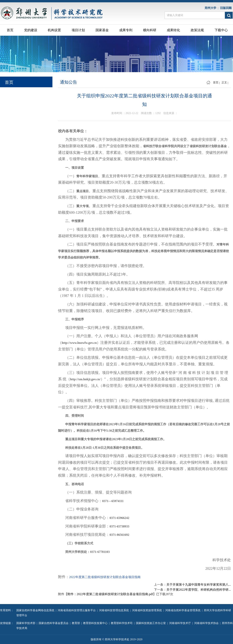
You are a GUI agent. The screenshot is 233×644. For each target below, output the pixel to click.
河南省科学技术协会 (207, 623)
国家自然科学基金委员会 (54, 623)
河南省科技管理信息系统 (115, 610)
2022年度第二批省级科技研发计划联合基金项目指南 (105, 577)
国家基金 (102, 30)
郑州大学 (211, 8)
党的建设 (31, 30)
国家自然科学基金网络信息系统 (36, 610)
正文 (224, 83)
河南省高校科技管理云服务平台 (77, 610)
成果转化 (173, 30)
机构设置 (54, 30)
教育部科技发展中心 (96, 623)
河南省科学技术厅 (181, 623)
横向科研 (150, 30)
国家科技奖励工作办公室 (152, 623)
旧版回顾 (227, 8)
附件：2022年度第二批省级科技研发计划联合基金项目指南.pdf (110, 594)
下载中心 (221, 30)
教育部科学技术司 (122, 623)
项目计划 (78, 30)
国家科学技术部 (27, 623)
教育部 (77, 623)
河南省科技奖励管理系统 (148, 610)
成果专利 (126, 30)
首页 (10, 30)
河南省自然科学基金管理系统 (184, 610)
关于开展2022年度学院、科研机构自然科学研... (199, 590)
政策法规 (197, 30)
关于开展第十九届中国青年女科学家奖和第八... (199, 585)
